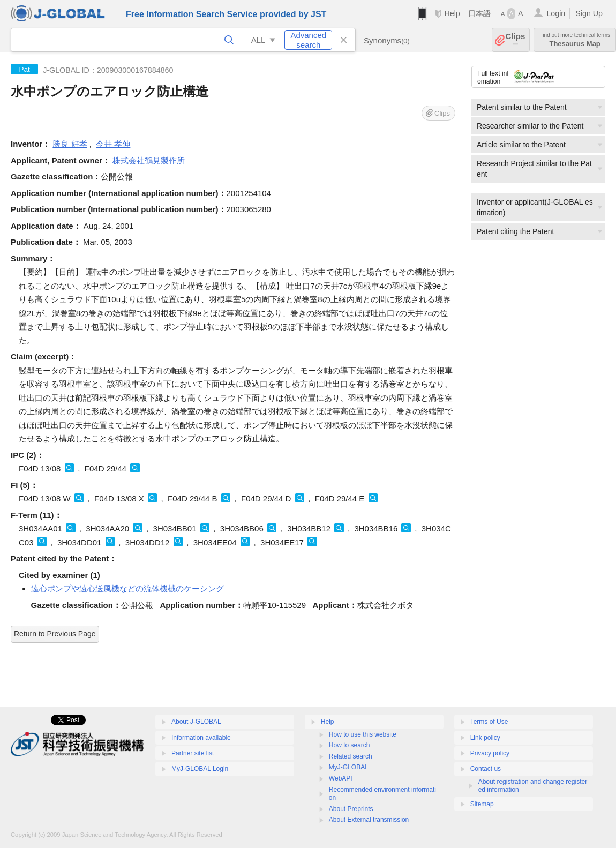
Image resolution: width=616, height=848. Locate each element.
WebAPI (341, 778)
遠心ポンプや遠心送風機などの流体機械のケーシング (127, 588)
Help (452, 13)
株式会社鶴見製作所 (149, 160)
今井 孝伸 (113, 144)
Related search (351, 756)
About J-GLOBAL (196, 722)
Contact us (486, 769)
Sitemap (482, 804)
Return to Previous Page (55, 634)
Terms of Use (489, 722)
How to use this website (363, 734)
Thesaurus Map (575, 40)
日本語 (479, 13)
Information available (201, 738)
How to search (350, 745)
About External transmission (369, 820)
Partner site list (193, 753)
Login (556, 13)
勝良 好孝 (70, 144)
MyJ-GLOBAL (349, 767)
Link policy (485, 738)
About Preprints (351, 809)
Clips (516, 40)
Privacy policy (490, 753)
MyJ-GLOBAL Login (200, 769)
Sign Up (589, 13)
